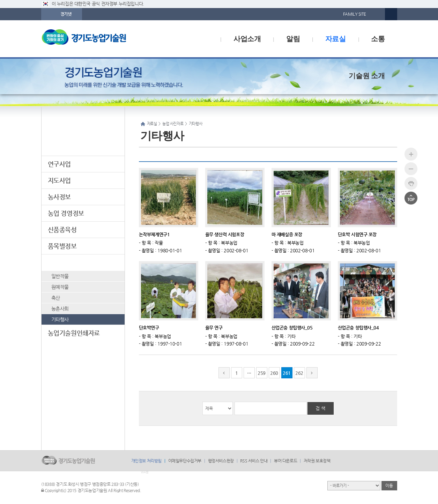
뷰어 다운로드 (285, 461)
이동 (389, 486)
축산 (56, 298)
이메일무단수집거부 (185, 461)
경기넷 (66, 14)
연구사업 (59, 164)
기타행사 (60, 319)
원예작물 (60, 287)
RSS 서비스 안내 (254, 461)
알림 (293, 39)
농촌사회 (60, 309)
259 (262, 373)
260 (274, 373)
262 (299, 373)
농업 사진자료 (66, 262)
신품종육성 (62, 229)
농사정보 (59, 197)
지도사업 (59, 180)
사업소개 (247, 39)
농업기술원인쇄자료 (74, 333)
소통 (378, 39)
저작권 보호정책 (317, 461)
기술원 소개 (367, 76)
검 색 (320, 408)
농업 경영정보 (66, 213)
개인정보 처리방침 (146, 461)
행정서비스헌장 (221, 461)
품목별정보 (62, 246)
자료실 (336, 39)
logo (99, 39)
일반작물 (60, 276)
